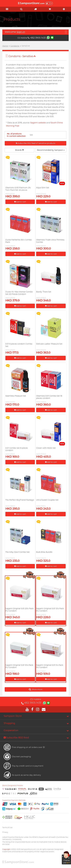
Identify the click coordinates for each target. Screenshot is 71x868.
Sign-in (21, 32)
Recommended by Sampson (51, 150)
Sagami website (38, 123)
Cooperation (11, 730)
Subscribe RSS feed (16, 738)
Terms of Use (7, 827)
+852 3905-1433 (37, 38)
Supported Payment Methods (14, 800)
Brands (19, 150)
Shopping (9, 723)
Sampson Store (13, 716)
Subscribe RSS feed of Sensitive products (36, 143)
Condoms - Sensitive (22, 56)
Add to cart (20, 202)
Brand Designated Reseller (13, 786)
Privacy (5, 832)
